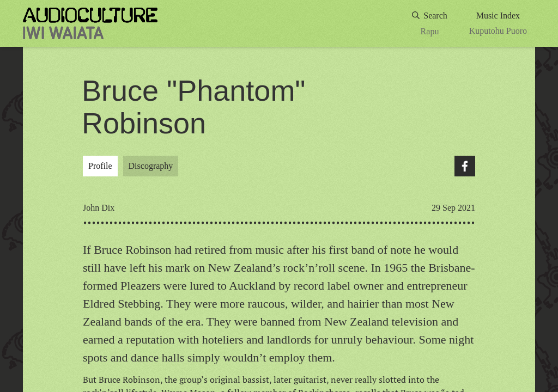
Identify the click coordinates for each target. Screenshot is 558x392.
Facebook (465, 166)
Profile (100, 166)
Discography (151, 166)
